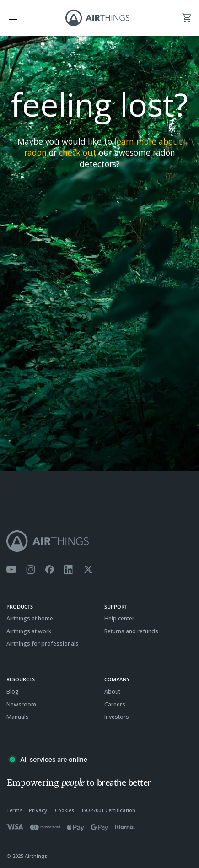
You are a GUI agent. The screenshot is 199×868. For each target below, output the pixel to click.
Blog (13, 692)
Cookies (65, 810)
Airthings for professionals (43, 644)
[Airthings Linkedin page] (69, 570)
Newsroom (21, 704)
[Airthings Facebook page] (49, 570)
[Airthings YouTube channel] (11, 570)
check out (78, 152)
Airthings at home (30, 618)
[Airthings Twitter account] (88, 570)
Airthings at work (29, 631)
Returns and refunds (131, 631)
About (112, 692)
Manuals (18, 717)
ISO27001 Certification (109, 810)
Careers (115, 704)
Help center (119, 618)
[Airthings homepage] (99, 541)
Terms (14, 810)
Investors (117, 717)
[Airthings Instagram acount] (31, 570)
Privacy (38, 810)
